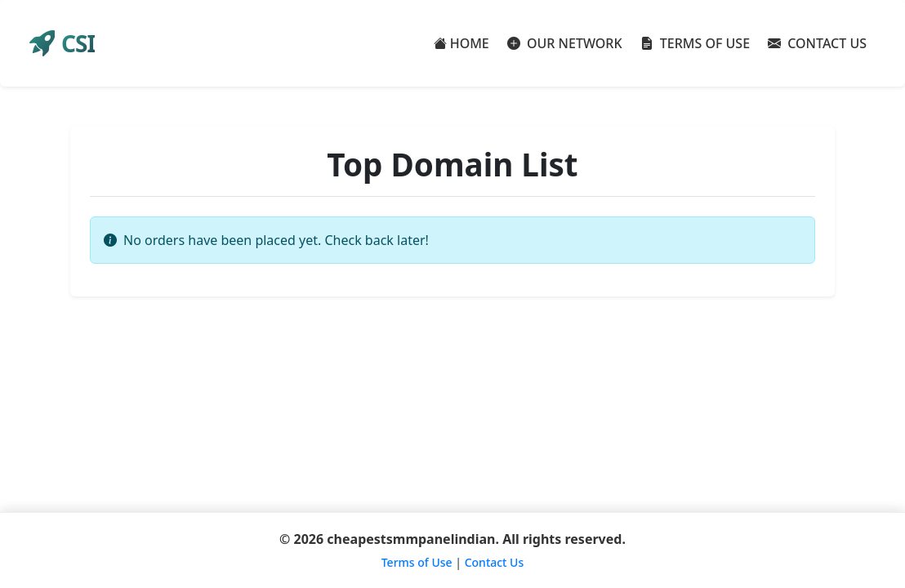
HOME (461, 43)
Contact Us (495, 562)
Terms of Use (417, 562)
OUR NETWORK (565, 43)
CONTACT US (817, 43)
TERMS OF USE (695, 43)
